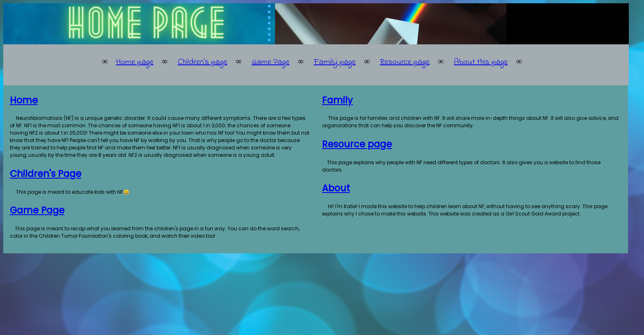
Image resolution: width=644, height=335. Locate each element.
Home (24, 100)
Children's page (203, 62)
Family (337, 100)
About (336, 188)
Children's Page (46, 174)
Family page (335, 62)
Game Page (271, 62)
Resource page (405, 62)
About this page (481, 62)
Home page (135, 62)
